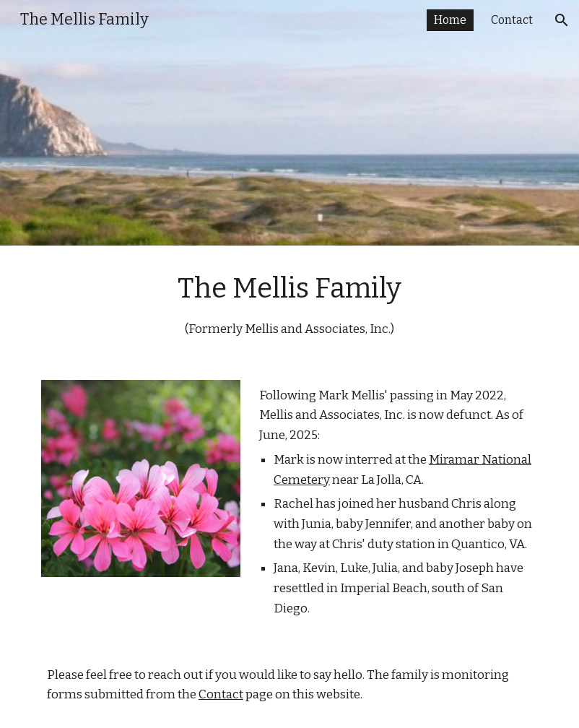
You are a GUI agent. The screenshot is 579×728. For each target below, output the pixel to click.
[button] (562, 20)
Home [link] (450, 20)
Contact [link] (512, 20)
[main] (289, 304)
